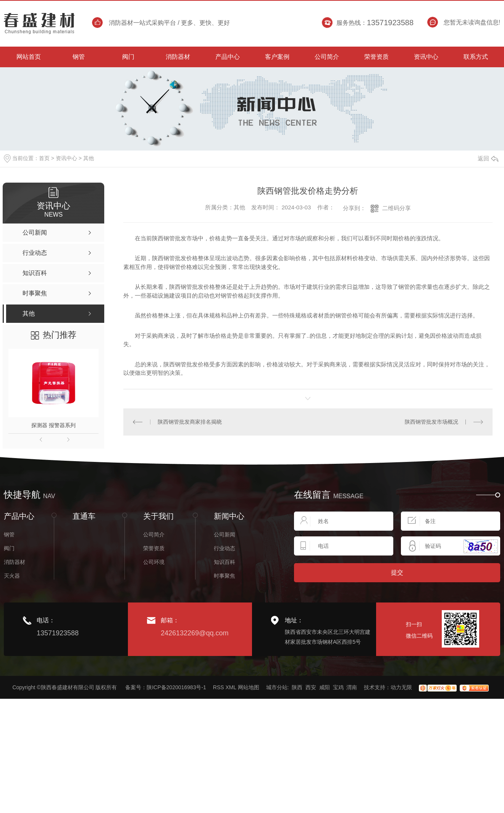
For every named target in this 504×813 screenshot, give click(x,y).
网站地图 (249, 687)
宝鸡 (338, 687)
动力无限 (401, 687)
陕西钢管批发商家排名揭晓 (190, 422)
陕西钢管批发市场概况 (431, 422)
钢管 (9, 534)
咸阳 (325, 687)
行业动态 (225, 548)
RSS (219, 687)
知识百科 (225, 562)
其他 (89, 158)
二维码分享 (397, 208)
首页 (44, 158)
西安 (311, 687)
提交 (397, 573)
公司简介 (154, 534)
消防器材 (15, 562)
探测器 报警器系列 (53, 425)
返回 (488, 158)
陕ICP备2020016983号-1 (176, 687)
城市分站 (277, 687)
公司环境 (154, 562)
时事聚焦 (225, 576)
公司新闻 (225, 534)
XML (231, 687)
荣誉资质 (154, 548)
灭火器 (12, 576)
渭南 (352, 687)
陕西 (297, 687)
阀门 (9, 548)
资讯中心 (66, 158)
